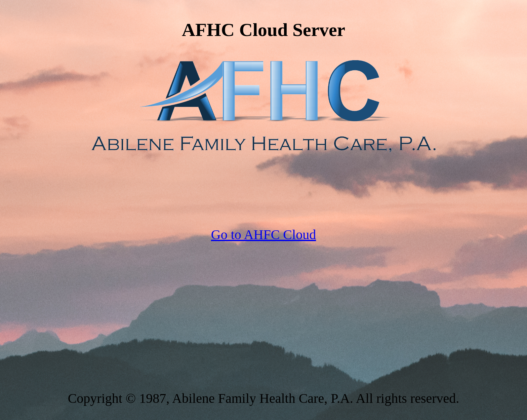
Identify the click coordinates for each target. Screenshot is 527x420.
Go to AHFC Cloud (263, 235)
